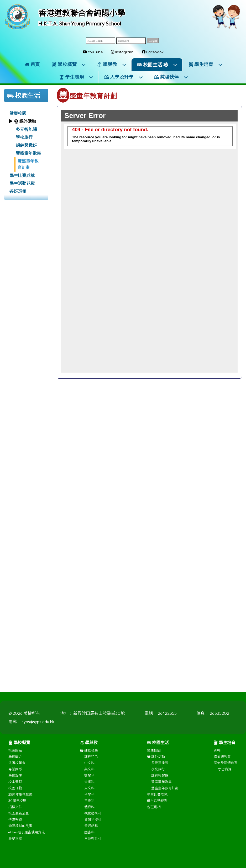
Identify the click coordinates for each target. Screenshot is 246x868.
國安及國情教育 (226, 765)
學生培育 (206, 64)
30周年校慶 (17, 803)
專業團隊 (15, 772)
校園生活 (157, 65)
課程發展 (89, 753)
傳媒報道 (15, 822)
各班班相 (18, 191)
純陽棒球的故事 (20, 828)
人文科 (89, 791)
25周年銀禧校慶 (20, 797)
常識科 (89, 784)
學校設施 (15, 778)
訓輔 (217, 753)
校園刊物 (15, 791)
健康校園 (18, 113)
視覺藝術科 (93, 816)
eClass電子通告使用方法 (27, 835)
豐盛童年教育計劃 (28, 164)
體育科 (89, 809)
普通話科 (91, 828)
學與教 (112, 64)
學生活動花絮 (22, 183)
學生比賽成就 (22, 176)
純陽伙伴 (171, 77)
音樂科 (89, 803)
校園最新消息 (19, 816)
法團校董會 (17, 765)
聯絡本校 (15, 841)
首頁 (32, 64)
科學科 (89, 797)
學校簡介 (15, 759)
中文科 (89, 765)
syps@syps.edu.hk (38, 724)
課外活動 (156, 759)
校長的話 (15, 753)
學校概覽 (69, 64)
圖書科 (89, 835)
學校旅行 (24, 137)
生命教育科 (93, 841)
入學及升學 (124, 77)
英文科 (89, 772)
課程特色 (91, 759)
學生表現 (76, 77)
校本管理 (15, 784)
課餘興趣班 (26, 145)
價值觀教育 (222, 759)
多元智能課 (26, 129)
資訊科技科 (93, 822)
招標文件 (15, 809)
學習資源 (225, 772)
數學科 (89, 778)
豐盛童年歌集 (28, 153)
